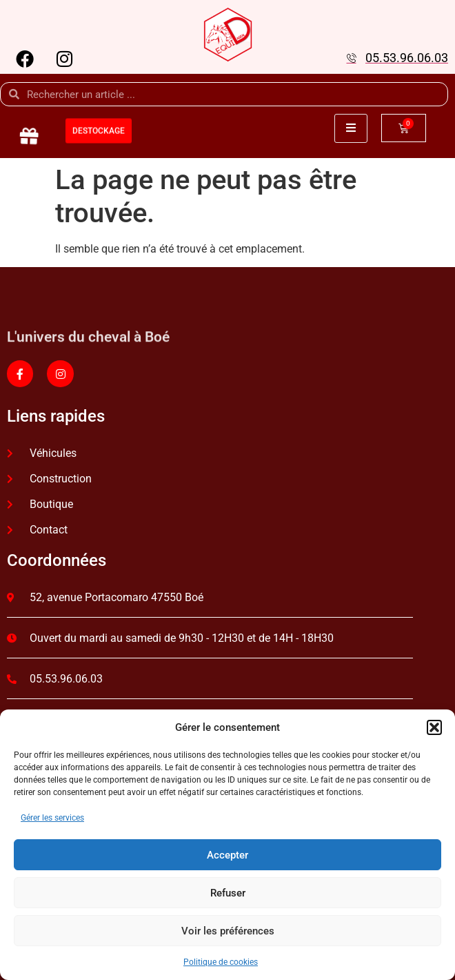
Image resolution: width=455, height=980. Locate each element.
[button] (434, 727)
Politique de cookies (221, 962)
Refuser (228, 893)
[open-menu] (351, 128)
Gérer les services (52, 818)
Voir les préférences (228, 931)
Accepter (228, 855)
